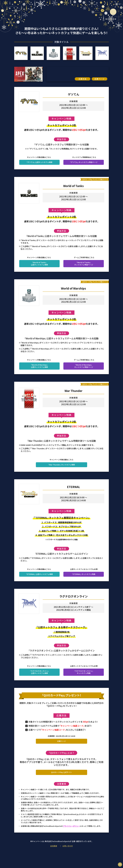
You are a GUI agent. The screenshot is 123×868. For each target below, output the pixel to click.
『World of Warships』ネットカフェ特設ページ (84, 366)
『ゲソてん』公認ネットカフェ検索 (39, 162)
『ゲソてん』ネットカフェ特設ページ (84, 162)
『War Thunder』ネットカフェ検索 (61, 465)
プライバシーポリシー (71, 826)
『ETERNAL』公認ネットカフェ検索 (39, 574)
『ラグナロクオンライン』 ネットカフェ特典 (84, 672)
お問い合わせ (68, 846)
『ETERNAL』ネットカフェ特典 (84, 574)
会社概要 (54, 846)
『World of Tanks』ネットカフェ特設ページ (84, 263)
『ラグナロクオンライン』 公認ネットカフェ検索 (39, 672)
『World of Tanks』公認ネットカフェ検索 (39, 263)
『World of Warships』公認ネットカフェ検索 (39, 366)
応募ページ (99, 79)
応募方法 (83, 79)
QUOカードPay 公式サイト (61, 772)
